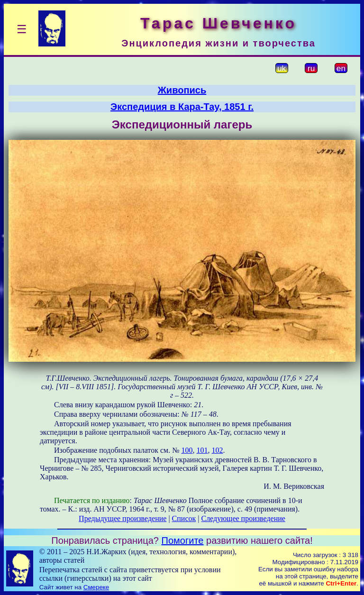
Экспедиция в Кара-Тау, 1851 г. (182, 107)
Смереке (96, 587)
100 (187, 450)
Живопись (182, 90)
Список (184, 518)
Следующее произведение (243, 518)
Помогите (183, 540)
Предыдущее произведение (123, 518)
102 (217, 450)
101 (202, 450)
